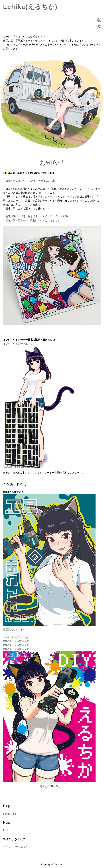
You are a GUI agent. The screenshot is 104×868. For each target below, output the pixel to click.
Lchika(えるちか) (30, 7)
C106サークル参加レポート (18, 641)
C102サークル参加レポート (18, 649)
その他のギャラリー (52, 786)
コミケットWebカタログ (17, 847)
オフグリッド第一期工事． (18, 344)
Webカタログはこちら (16, 637)
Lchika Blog (9, 814)
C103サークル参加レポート (18, 645)
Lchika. (59, 865)
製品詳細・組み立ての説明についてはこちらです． (33, 220)
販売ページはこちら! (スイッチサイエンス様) (30, 181)
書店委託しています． (15, 629)
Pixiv (6, 830)
